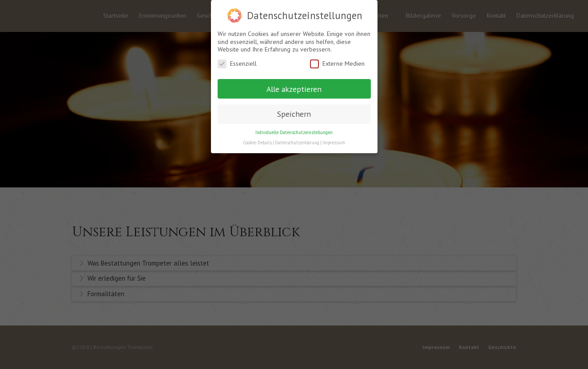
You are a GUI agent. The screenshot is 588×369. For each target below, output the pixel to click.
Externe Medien (337, 64)
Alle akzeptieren (294, 89)
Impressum (334, 143)
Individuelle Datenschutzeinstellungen (294, 132)
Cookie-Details (257, 143)
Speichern (294, 114)
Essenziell (237, 64)
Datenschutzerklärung (297, 143)
